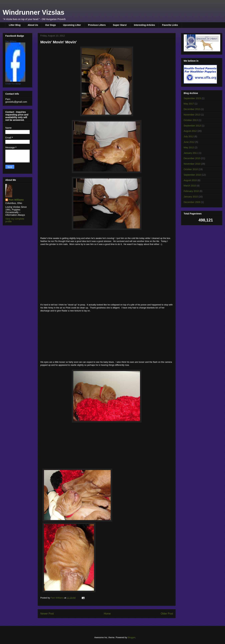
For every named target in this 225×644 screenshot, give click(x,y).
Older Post (167, 614)
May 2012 (189, 147)
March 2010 (190, 186)
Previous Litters (97, 25)
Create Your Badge (13, 84)
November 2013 (192, 115)
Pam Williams (11, 41)
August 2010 (190, 180)
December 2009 (192, 202)
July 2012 (189, 136)
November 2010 (192, 164)
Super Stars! (120, 25)
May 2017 (189, 104)
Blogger (131, 637)
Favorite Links (170, 25)
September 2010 (192, 175)
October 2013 (191, 120)
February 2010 (191, 191)
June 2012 (189, 142)
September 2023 (192, 98)
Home (107, 614)
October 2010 (191, 169)
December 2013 (192, 109)
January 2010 (191, 197)
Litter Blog (15, 25)
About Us (33, 25)
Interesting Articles (144, 25)
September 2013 (192, 126)
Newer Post (47, 614)
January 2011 (191, 153)
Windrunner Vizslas (33, 12)
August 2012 (190, 131)
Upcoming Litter (72, 25)
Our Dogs (50, 25)
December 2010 (192, 158)
